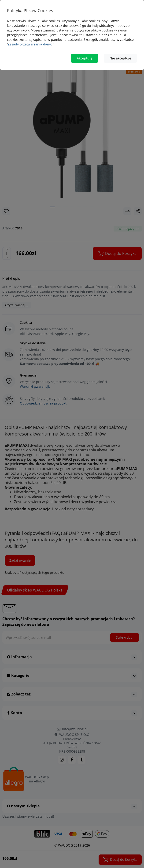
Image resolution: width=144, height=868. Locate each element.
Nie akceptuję (120, 58)
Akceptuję (85, 58)
